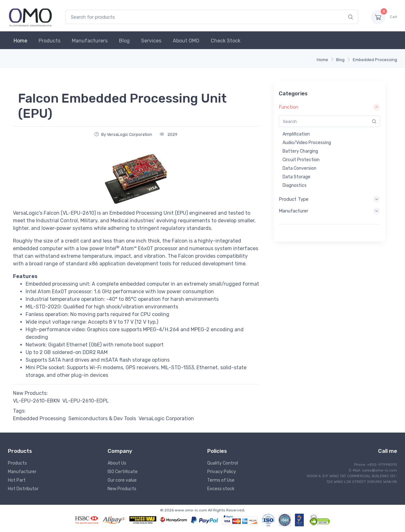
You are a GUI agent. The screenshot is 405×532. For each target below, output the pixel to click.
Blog (124, 41)
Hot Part (17, 480)
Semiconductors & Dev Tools (102, 418)
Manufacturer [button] (329, 211)
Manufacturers (90, 41)
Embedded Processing (375, 60)
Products (50, 41)
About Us (117, 463)
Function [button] (329, 107)
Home (20, 41)
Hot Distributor (23, 489)
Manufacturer (22, 472)
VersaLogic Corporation (166, 418)
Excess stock (221, 489)
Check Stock (226, 41)
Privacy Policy (222, 472)
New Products (122, 489)
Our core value (122, 480)
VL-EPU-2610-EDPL (86, 401)
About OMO (186, 41)
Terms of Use (221, 480)
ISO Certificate (123, 472)
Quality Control (223, 463)
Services (151, 41)
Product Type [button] (329, 199)
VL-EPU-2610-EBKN (36, 401)
